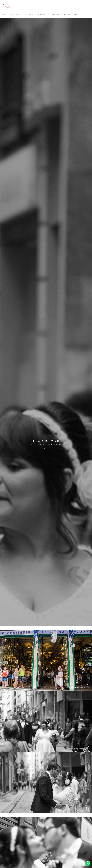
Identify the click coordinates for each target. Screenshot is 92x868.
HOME (3, 14)
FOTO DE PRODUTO (55, 14)
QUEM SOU (67, 14)
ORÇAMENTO (77, 14)
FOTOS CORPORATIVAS (15, 14)
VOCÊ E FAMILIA (42, 14)
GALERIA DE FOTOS (29, 14)
